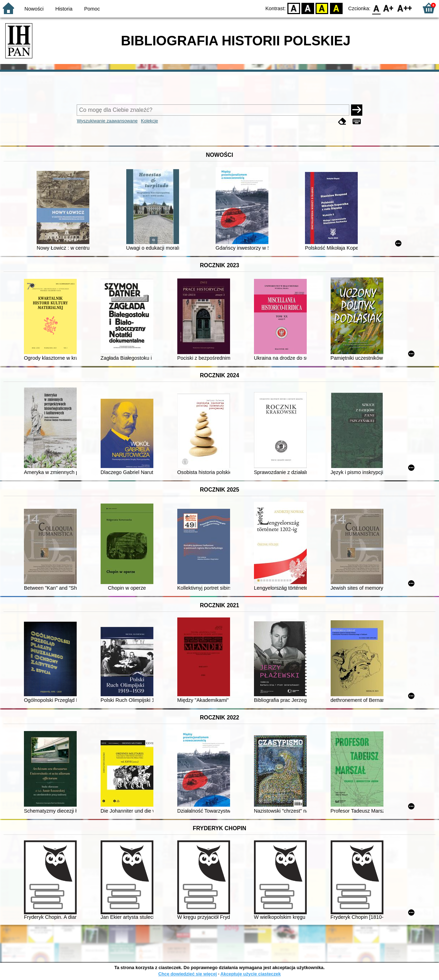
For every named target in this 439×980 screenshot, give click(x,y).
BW (308, 8)
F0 (376, 8)
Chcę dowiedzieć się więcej (187, 974)
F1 (389, 8)
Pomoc (92, 9)
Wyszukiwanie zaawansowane (107, 121)
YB (322, 8)
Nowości (34, 9)
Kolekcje (149, 121)
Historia (64, 9)
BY (336, 8)
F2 (405, 8)
